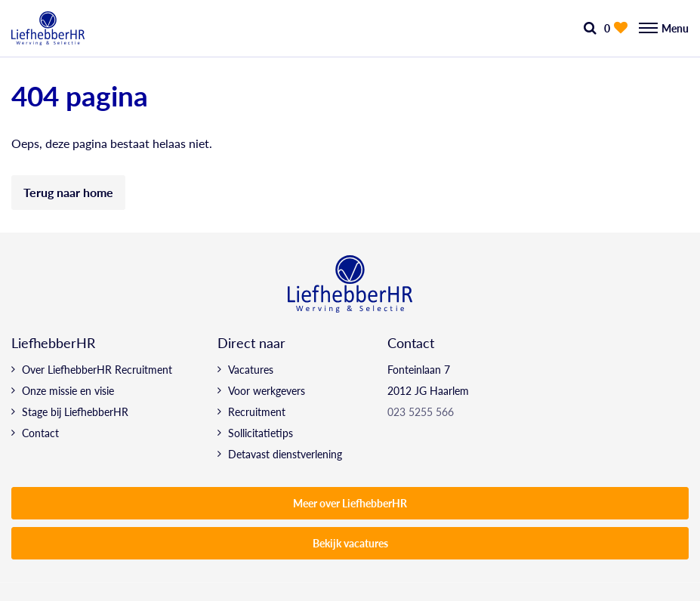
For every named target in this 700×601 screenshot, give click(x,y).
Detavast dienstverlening (285, 454)
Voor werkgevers (267, 390)
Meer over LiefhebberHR (350, 503)
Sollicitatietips (261, 433)
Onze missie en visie (68, 390)
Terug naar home (68, 192)
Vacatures (251, 369)
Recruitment (257, 411)
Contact (40, 433)
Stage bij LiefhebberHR (75, 411)
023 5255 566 (421, 411)
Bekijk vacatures (350, 543)
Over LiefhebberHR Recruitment (97, 369)
